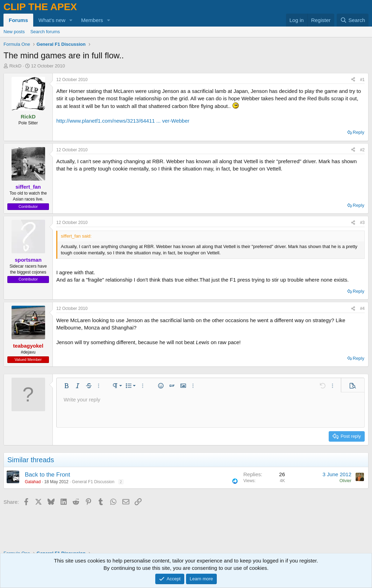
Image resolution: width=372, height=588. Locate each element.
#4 (362, 308)
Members (92, 20)
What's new (52, 20)
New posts (14, 32)
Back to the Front (47, 475)
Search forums (45, 32)
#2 (362, 150)
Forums (18, 20)
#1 (362, 80)
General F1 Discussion (93, 482)
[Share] (353, 80)
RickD (16, 66)
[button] (71, 20)
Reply (359, 132)
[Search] (353, 20)
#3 (362, 223)
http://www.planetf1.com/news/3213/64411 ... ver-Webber (123, 121)
